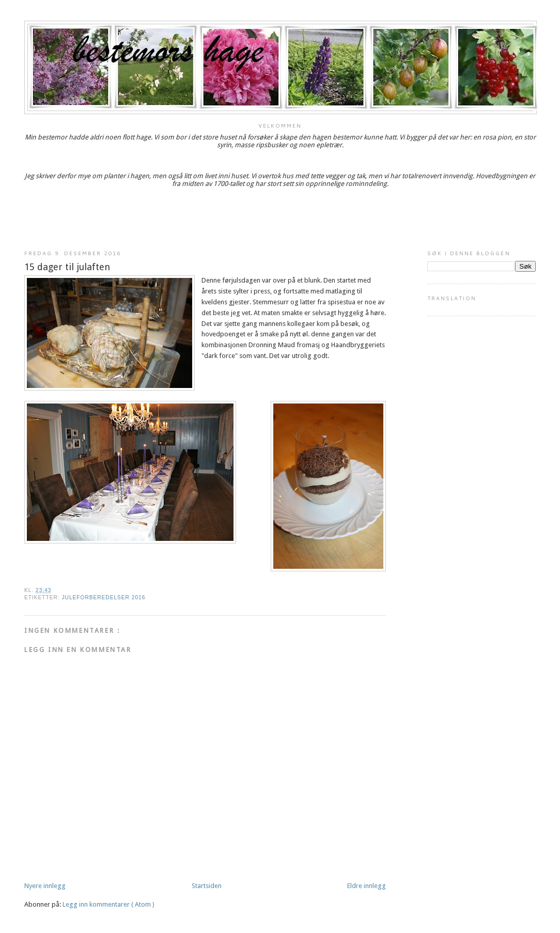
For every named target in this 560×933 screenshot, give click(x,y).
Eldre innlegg (367, 886)
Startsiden (207, 886)
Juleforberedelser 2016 (103, 597)
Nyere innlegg (45, 886)
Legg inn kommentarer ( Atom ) (108, 904)
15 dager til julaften (67, 267)
